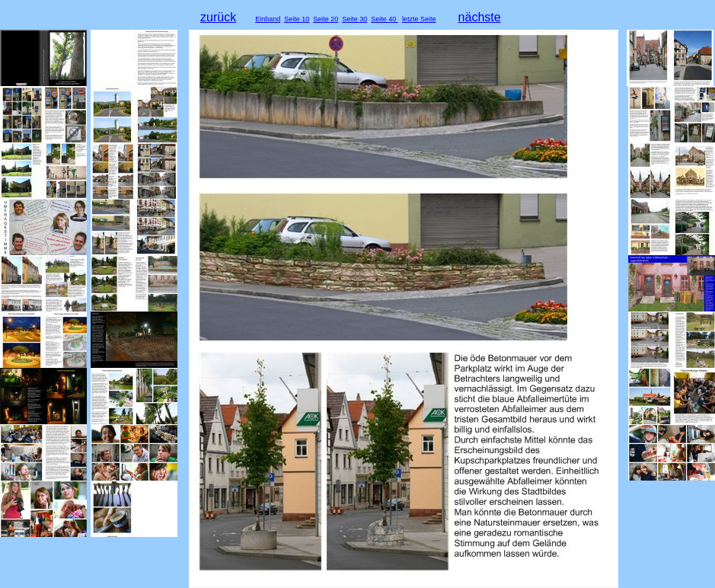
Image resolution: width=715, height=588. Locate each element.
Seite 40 (385, 19)
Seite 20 (326, 19)
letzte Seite (419, 19)
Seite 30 (354, 19)
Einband (268, 19)
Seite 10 (297, 19)
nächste (480, 17)
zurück (218, 17)
